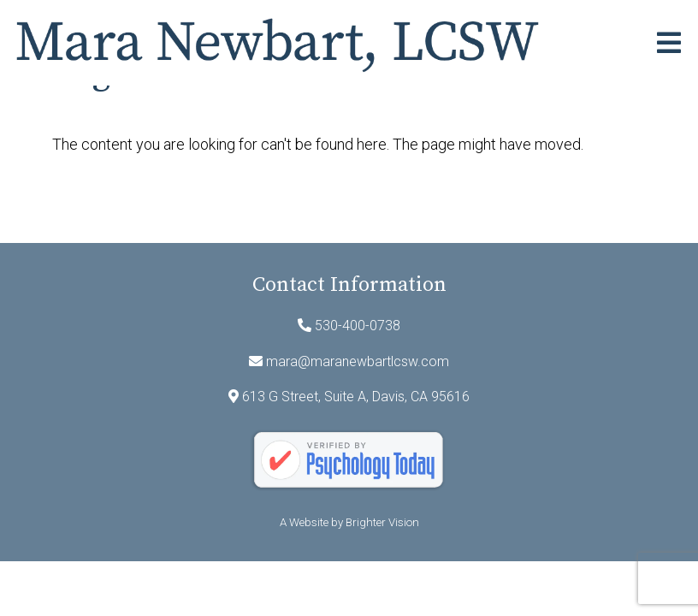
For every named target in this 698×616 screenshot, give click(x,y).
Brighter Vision (382, 522)
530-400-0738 (358, 326)
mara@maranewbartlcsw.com (358, 361)
